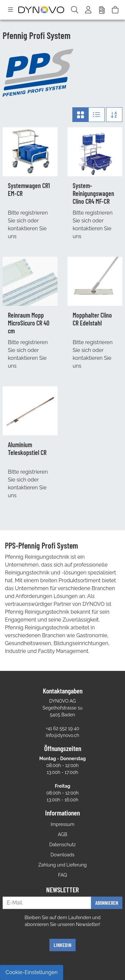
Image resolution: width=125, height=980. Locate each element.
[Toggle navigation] (10, 10)
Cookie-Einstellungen (32, 972)
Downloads (63, 855)
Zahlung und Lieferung (62, 865)
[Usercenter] (89, 10)
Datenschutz (63, 845)
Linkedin (62, 945)
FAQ (63, 875)
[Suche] (75, 10)
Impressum (63, 824)
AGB (62, 834)
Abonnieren (107, 903)
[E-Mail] (47, 903)
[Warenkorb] (115, 10)
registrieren (34, 213)
